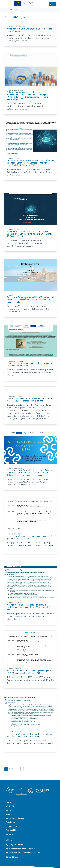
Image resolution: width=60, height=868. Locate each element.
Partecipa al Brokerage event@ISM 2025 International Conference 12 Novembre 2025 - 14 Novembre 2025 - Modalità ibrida (30, 300)
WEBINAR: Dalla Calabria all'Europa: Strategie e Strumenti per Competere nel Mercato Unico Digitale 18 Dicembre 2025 (30, 234)
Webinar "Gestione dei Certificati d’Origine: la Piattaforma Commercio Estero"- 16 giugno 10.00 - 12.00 (29, 607)
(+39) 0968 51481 (14, 845)
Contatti (10, 840)
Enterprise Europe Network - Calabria (23, 853)
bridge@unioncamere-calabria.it (20, 849)
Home (8, 10)
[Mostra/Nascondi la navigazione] (3, 4)
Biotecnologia (15, 10)
